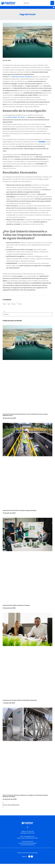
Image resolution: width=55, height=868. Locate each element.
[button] (54, 7)
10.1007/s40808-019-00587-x (16, 117)
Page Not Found (28, 14)
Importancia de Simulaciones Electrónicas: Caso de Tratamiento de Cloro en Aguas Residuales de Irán (25, 415)
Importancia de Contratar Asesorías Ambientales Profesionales (20, 700)
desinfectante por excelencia (22, 77)
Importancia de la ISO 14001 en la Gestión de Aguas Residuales (20, 510)
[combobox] (36, 3)
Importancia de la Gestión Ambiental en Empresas (16, 605)
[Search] (52, 3)
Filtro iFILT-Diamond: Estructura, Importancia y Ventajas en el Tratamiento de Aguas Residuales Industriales (25, 796)
